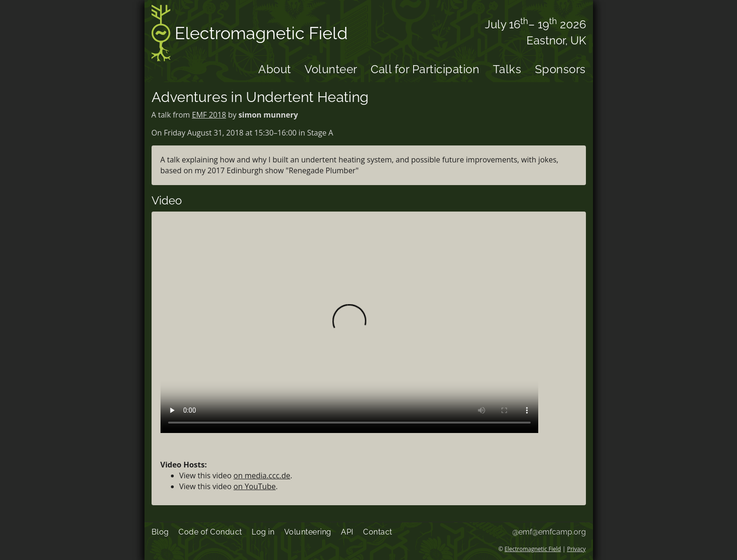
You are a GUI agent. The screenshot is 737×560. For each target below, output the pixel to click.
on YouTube (255, 486)
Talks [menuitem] (507, 69)
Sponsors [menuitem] (560, 69)
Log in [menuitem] (263, 532)
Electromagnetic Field (250, 35)
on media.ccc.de (262, 475)
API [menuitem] (347, 532)
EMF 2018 (209, 115)
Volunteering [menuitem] (308, 532)
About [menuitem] (275, 69)
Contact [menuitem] (378, 532)
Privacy (576, 549)
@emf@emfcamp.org (549, 532)
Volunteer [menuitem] (331, 69)
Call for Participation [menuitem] (425, 69)
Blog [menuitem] (160, 532)
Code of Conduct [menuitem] (210, 532)
